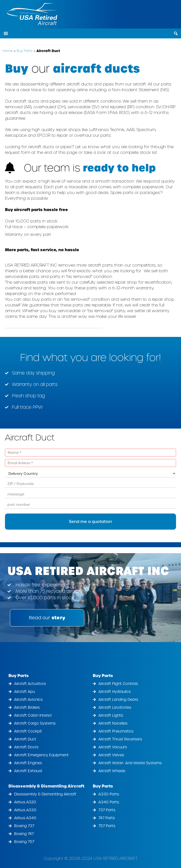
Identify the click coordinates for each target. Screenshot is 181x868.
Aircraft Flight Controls (118, 684)
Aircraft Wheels (112, 771)
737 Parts (107, 810)
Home (8, 51)
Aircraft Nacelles (113, 723)
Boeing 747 (24, 834)
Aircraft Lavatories (115, 707)
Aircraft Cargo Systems (35, 723)
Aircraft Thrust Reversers (120, 739)
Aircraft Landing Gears (118, 700)
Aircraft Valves (111, 755)
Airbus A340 (25, 818)
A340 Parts (109, 802)
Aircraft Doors (26, 747)
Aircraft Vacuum (113, 747)
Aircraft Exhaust (28, 771)
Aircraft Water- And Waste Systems (130, 763)
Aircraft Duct (25, 739)
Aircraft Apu (25, 692)
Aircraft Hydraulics (115, 692)
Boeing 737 (24, 826)
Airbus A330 (25, 810)
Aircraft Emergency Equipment (41, 755)
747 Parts (107, 818)
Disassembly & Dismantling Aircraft (46, 786)
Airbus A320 (25, 802)
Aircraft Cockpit (28, 731)
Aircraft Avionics (28, 700)
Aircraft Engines (28, 763)
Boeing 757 (24, 842)
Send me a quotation (90, 522)
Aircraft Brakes (27, 707)
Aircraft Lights (111, 715)
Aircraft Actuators (30, 684)
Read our (47, 618)
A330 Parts (109, 794)
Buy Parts (25, 51)
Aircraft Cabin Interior (33, 715)
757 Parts (107, 826)
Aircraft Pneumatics (116, 731)
